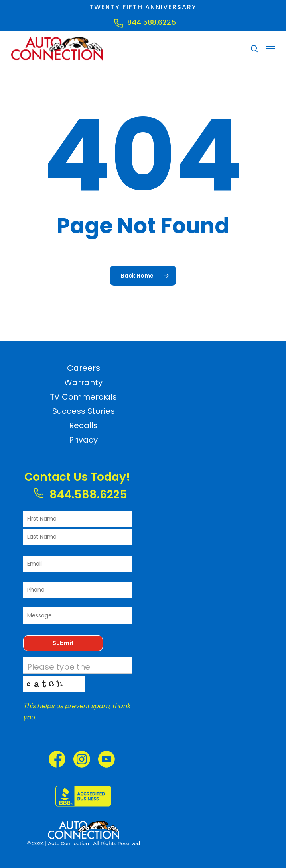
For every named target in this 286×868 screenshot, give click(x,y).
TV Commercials (83, 397)
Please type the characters (59, 673)
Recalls (83, 425)
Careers (84, 368)
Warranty (83, 382)
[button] (270, 49)
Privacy (83, 440)
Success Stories (84, 411)
